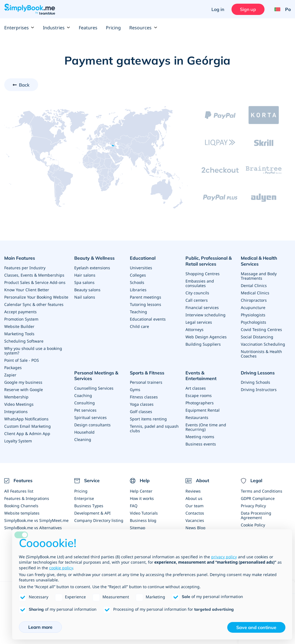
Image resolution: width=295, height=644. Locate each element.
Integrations (16, 412)
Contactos (195, 513)
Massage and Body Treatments (259, 276)
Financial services (202, 307)
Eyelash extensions (92, 268)
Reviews (193, 491)
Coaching (83, 395)
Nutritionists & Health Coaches (261, 354)
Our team (195, 506)
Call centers (197, 300)
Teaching (138, 312)
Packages (13, 368)
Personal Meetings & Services (96, 376)
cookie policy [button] (61, 568)
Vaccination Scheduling (263, 344)
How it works (142, 498)
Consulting (85, 403)
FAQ (134, 506)
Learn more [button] (40, 627)
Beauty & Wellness (94, 258)
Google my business (23, 382)
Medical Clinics (255, 293)
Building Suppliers (203, 344)
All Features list (19, 491)
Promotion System (21, 319)
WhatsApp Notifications (26, 419)
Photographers (200, 403)
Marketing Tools (19, 334)
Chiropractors (254, 300)
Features (88, 28)
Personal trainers (146, 382)
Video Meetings (19, 404)
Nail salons (85, 297)
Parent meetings (146, 297)
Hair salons (85, 275)
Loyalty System (18, 441)
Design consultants (92, 425)
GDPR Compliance (258, 498)
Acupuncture (253, 307)
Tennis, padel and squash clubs (154, 428)
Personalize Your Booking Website (36, 297)
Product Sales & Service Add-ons (35, 282)
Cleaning (83, 439)
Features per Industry (25, 268)
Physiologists (253, 315)
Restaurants (197, 417)
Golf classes (141, 412)
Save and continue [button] (256, 627)
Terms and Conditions (262, 491)
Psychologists (254, 322)
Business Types (89, 506)
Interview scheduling (206, 315)
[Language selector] (280, 9)
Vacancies (195, 520)
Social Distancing (257, 337)
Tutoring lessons (146, 304)
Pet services (85, 410)
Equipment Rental (203, 410)
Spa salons (84, 282)
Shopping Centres (203, 274)
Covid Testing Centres (261, 329)
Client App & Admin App (27, 434)
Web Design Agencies (206, 337)
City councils (197, 293)
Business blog (143, 520)
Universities (141, 268)
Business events (201, 444)
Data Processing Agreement (256, 515)
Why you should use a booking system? (33, 351)
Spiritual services (90, 417)
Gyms (135, 390)
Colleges (138, 275)
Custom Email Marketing (28, 426)
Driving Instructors (259, 390)
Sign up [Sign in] (248, 9)
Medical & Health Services (259, 261)
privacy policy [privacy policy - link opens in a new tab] (224, 557)
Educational (143, 258)
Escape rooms (199, 395)
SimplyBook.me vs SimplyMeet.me (36, 520)
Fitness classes (144, 397)
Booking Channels (21, 506)
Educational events (148, 319)
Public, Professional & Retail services (209, 261)
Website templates (22, 513)
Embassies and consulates (200, 283)
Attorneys (195, 329)
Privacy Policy (253, 506)
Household (84, 432)
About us (194, 498)
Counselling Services (94, 388)
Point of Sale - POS (22, 360)
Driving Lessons (258, 373)
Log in (218, 9)
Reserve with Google (24, 390)
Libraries (138, 290)
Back (24, 85)
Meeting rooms (200, 437)
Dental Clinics (254, 285)
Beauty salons (87, 290)
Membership (16, 397)
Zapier (10, 375)
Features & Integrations (27, 498)
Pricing (113, 28)
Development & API (92, 513)
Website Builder (19, 326)
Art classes (196, 388)
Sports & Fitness (147, 373)
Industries (57, 28)
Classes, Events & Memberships (34, 275)
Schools (137, 282)
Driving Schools (255, 382)
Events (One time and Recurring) (206, 427)
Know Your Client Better (27, 290)
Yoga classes (142, 404)
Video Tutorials (144, 513)
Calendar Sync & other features (34, 304)
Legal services (199, 322)
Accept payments (20, 312)
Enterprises (19, 28)
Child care (139, 326)
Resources (143, 28)
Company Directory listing (99, 520)
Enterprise (84, 498)
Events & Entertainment (201, 376)
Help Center (141, 491)
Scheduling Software (24, 341)
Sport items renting (148, 419)
